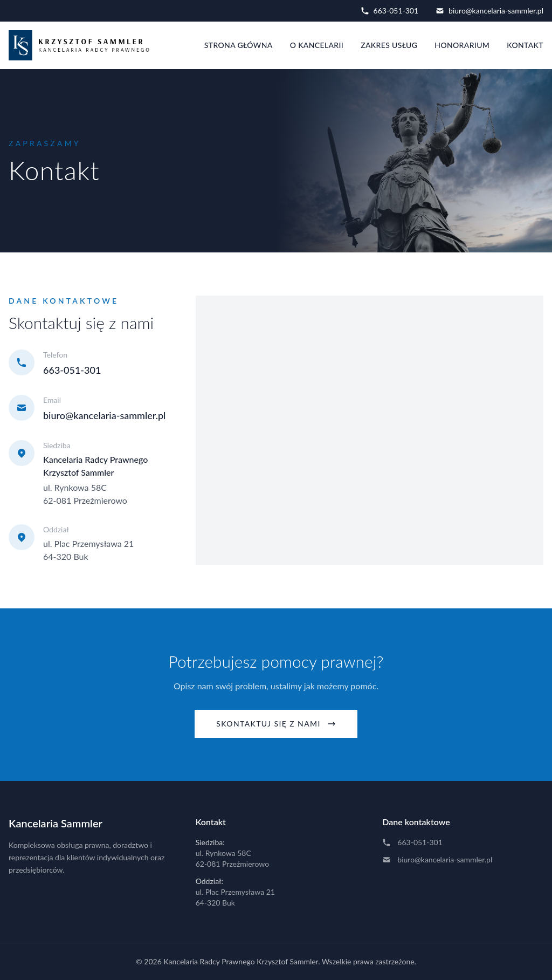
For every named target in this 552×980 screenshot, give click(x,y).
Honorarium (462, 45)
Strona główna (239, 45)
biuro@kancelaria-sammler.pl (489, 11)
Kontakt (525, 45)
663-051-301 (389, 11)
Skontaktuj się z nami (276, 724)
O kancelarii (317, 45)
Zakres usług (389, 45)
